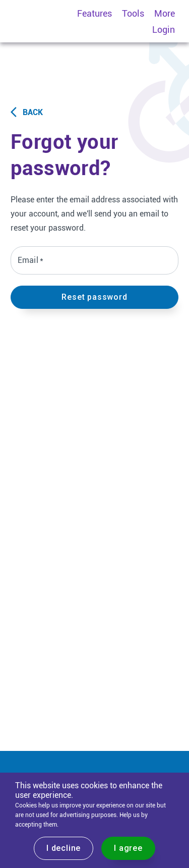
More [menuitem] (165, 13)
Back (27, 112)
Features (94, 13)
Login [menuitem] (164, 30)
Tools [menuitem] (133, 13)
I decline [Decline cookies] (64, 848)
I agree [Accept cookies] (128, 848)
